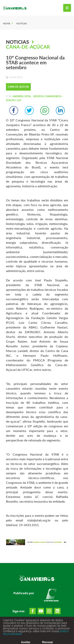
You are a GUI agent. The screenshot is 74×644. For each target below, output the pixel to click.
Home (7, 23)
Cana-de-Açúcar (28, 47)
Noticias (22, 23)
